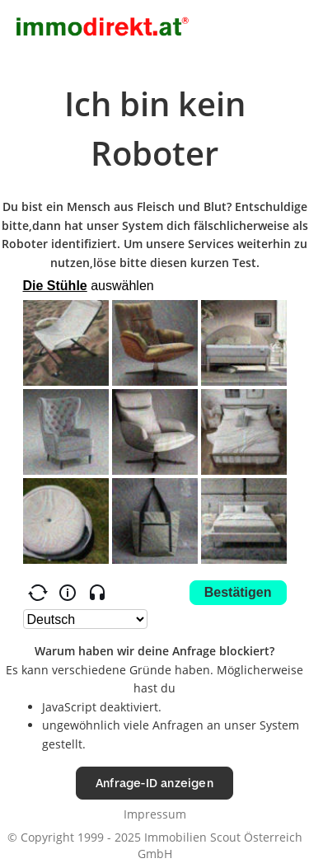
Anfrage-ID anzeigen (154, 783)
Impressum (155, 814)
